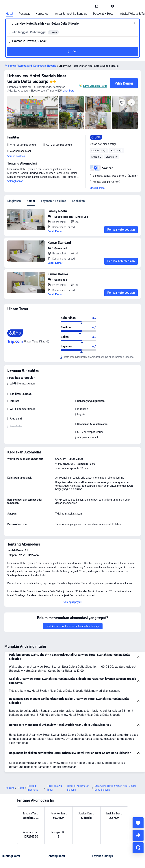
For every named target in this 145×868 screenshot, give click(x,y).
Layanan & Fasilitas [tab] (54, 201)
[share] (138, 835)
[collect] (138, 823)
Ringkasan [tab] (14, 201)
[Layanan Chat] (138, 848)
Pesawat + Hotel (104, 14)
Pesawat (24, 14)
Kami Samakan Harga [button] (95, 86)
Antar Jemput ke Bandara (71, 14)
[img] (33, 112)
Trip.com (9, 788)
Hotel (9, 14)
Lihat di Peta (97, 188)
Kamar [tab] (31, 201)
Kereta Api (42, 14)
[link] (97, 6)
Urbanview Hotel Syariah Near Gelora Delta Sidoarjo (37, 79)
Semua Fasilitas (16, 156)
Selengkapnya (15, 181)
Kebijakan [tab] (78, 201)
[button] (105, 6)
